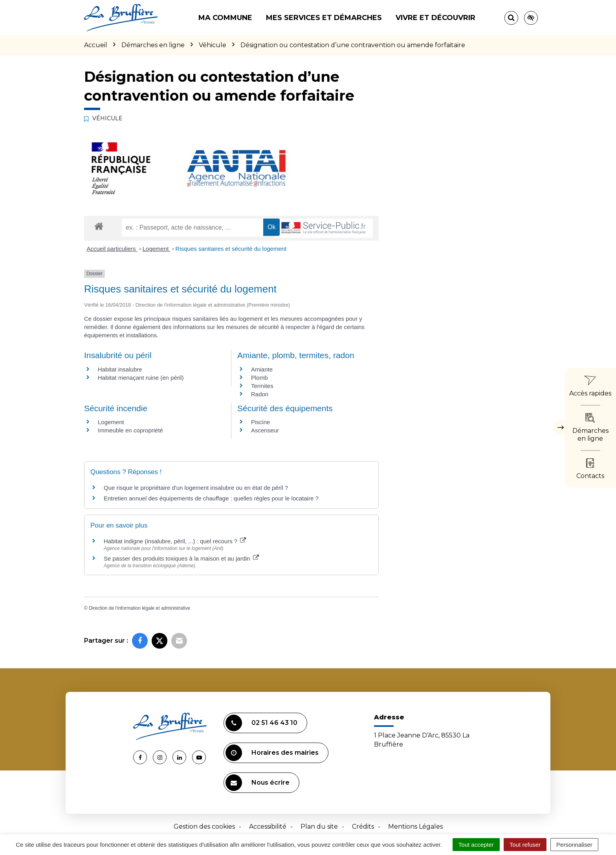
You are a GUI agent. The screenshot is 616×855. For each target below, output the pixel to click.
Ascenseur (265, 430)
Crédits (363, 826)
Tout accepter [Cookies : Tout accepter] (476, 845)
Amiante (262, 369)
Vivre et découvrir (435, 18)
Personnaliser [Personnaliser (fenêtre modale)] (574, 845)
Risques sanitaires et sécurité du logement (231, 249)
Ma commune (225, 18)
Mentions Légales (415, 826)
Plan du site (319, 826)
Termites (262, 386)
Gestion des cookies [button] (204, 826)
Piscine (260, 422)
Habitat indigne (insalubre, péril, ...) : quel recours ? (175, 541)
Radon (260, 394)
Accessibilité (268, 826)
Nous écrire (258, 783)
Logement (157, 249)
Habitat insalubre (120, 369)
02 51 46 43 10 (261, 723)
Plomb (259, 378)
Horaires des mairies (272, 753)
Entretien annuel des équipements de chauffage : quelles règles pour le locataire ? (211, 498)
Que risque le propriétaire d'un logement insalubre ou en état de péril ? (196, 488)
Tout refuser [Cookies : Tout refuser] (525, 845)
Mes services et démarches (324, 18)
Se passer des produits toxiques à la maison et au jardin (181, 558)
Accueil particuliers (112, 249)
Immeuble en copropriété (130, 430)
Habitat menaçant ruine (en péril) (141, 378)
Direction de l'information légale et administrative (139, 608)
